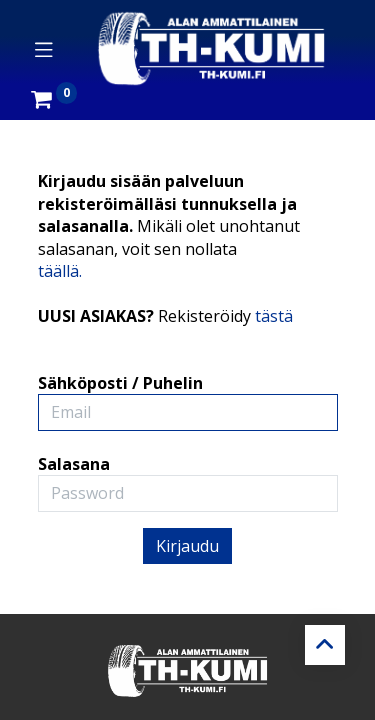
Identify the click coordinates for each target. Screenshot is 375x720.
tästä (274, 316)
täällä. (60, 271)
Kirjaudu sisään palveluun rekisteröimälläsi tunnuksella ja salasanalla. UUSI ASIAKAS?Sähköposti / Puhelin (169, 282)
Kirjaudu (187, 546)
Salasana (74, 464)
